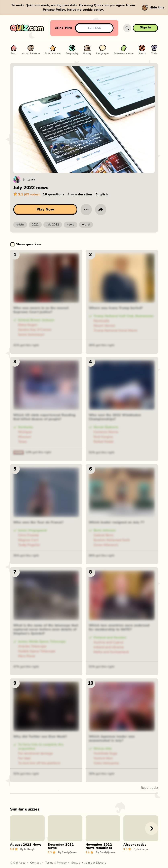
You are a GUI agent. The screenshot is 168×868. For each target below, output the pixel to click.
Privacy (62, 863)
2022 (35, 225)
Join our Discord (95, 863)
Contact (35, 863)
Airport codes (135, 845)
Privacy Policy (54, 10)
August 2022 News (26, 845)
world (86, 225)
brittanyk (29, 179)
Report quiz (149, 788)
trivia (20, 225)
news (71, 225)
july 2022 (53, 225)
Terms (49, 863)
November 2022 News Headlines (99, 846)
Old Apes (19, 863)
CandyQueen (68, 852)
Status (76, 863)
